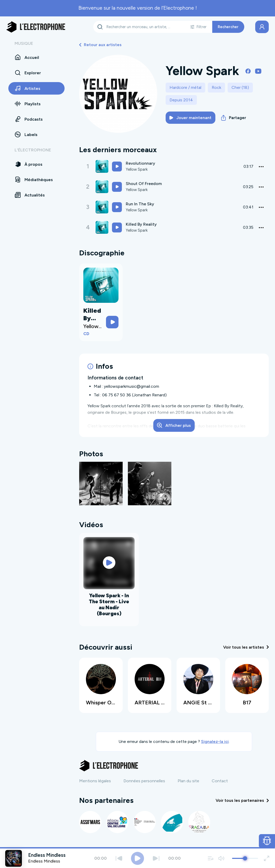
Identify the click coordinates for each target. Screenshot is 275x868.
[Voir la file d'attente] (211, 858)
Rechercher (228, 27)
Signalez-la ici (215, 741)
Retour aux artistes (100, 45)
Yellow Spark (137, 169)
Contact (220, 780)
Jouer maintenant (190, 118)
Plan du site (188, 780)
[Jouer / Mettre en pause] (137, 858)
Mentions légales (95, 780)
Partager (234, 118)
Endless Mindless (44, 861)
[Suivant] (156, 858)
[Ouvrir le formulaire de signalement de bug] (267, 841)
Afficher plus (174, 425)
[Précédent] (119, 858)
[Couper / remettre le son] (221, 858)
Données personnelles (144, 780)
